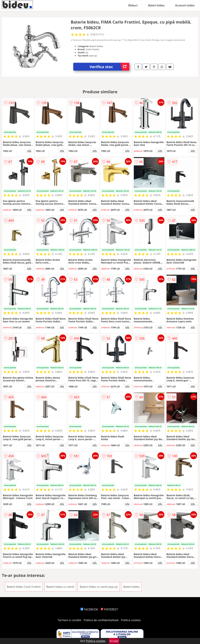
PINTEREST (109, 609)
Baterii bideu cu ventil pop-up (99, 587)
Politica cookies (131, 620)
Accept (114, 641)
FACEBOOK (89, 609)
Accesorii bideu (185, 5)
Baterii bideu (156, 5)
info (29, 151)
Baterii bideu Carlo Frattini (24, 587)
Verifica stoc (110, 67)
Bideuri (133, 5)
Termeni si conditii (69, 620)
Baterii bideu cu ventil (60, 587)
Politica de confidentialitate (101, 620)
